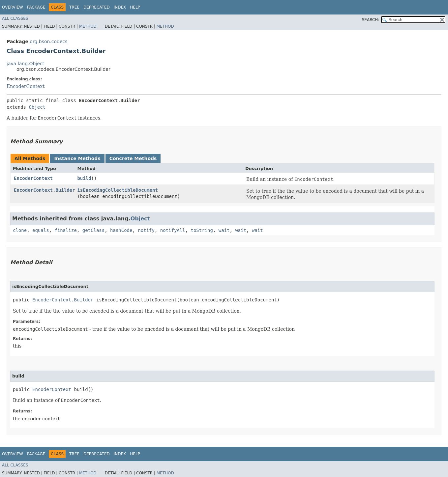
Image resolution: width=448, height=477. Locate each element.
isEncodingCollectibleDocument (117, 190)
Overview (13, 7)
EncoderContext (26, 86)
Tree (74, 7)
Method (88, 26)
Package (36, 7)
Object (37, 107)
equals (41, 230)
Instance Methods (77, 158)
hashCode (121, 230)
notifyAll (173, 230)
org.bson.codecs (48, 42)
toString (202, 230)
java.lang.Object (25, 64)
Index (120, 7)
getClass (93, 230)
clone (20, 230)
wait (224, 230)
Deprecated (97, 7)
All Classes (15, 18)
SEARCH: (371, 20)
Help (135, 7)
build (84, 178)
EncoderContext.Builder (44, 190)
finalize (65, 230)
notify (146, 230)
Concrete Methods (133, 158)
